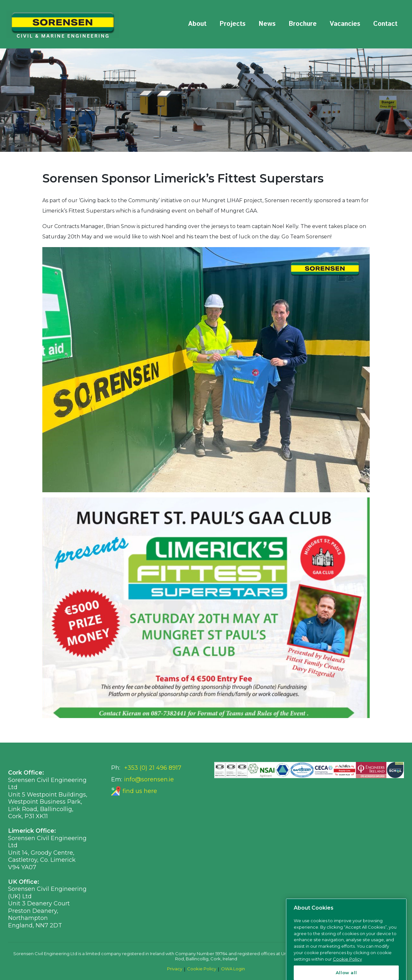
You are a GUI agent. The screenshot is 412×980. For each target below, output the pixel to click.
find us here (140, 791)
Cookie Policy (202, 969)
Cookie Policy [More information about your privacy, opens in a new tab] (347, 974)
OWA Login (233, 969)
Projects (232, 24)
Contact (385, 24)
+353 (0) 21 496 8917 (153, 768)
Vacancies (345, 24)
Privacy (175, 969)
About (197, 24)
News (267, 24)
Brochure (303, 24)
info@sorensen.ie (149, 779)
